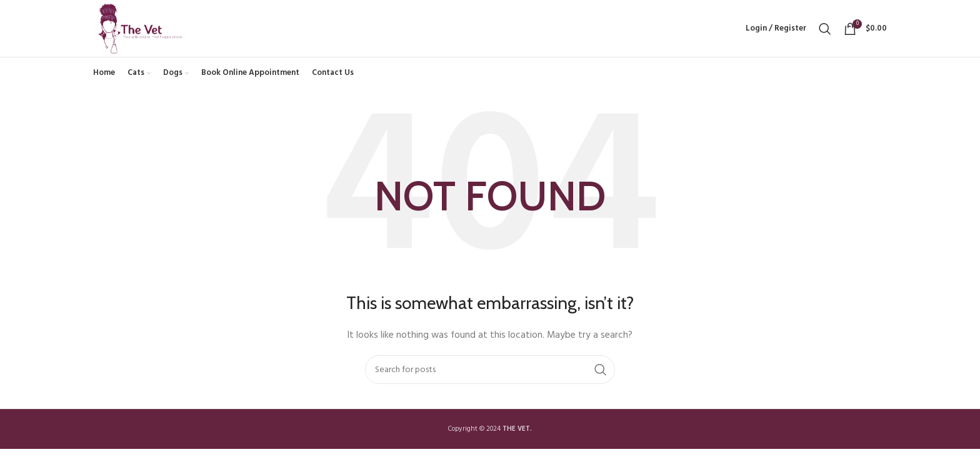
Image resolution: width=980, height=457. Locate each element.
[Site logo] (147, 33)
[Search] (825, 32)
